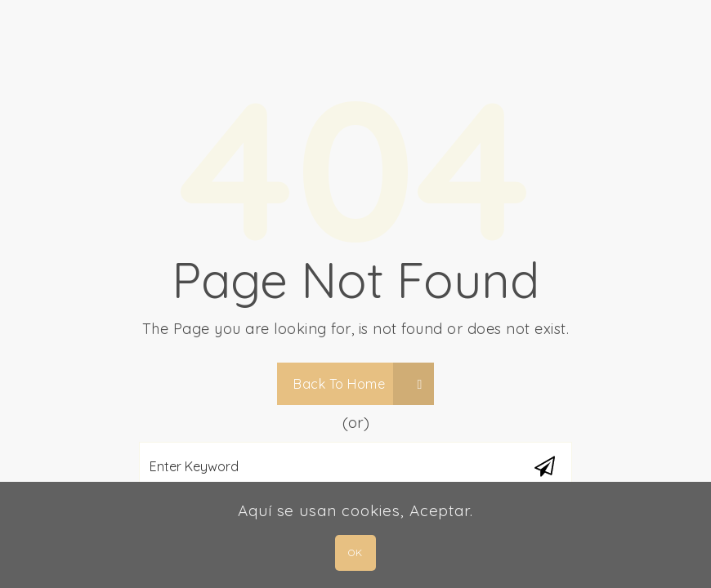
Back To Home (358, 384)
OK (355, 552)
